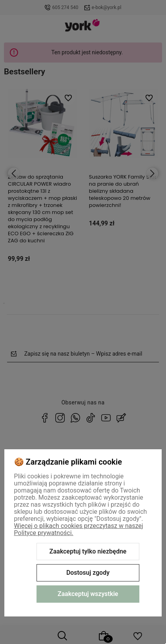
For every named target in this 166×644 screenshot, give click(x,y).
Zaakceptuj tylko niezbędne (88, 551)
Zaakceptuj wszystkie (88, 594)
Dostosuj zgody (88, 573)
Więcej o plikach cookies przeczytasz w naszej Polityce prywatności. (79, 529)
